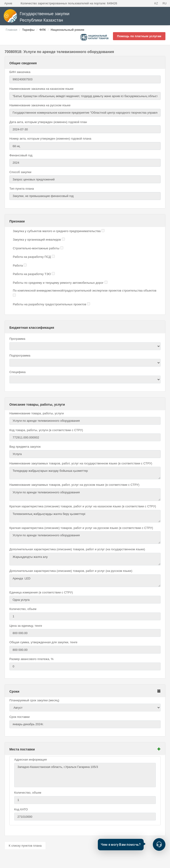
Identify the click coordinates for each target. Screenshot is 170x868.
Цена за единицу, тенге (26, 626)
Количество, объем (23, 609)
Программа (17, 339)
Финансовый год (21, 155)
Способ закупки (20, 172)
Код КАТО (21, 809)
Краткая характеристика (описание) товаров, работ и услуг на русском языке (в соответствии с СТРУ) (81, 528)
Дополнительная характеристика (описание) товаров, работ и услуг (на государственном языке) (77, 549)
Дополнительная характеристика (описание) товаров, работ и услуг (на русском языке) (71, 571)
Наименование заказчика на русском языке (40, 105)
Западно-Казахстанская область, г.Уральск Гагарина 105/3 (85, 775)
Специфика (18, 372)
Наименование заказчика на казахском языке (41, 89)
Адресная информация (30, 760)
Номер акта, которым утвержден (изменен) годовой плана (50, 139)
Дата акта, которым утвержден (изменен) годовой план (48, 122)
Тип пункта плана (22, 189)
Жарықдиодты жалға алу (85, 559)
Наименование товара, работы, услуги (37, 413)
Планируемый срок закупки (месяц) (34, 700)
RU (165, 3)
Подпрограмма (20, 355)
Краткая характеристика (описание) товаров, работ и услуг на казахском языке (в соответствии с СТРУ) (83, 506)
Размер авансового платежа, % (32, 659)
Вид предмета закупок (25, 447)
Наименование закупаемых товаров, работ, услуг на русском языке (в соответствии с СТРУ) (74, 485)
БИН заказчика (20, 72)
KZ (156, 3)
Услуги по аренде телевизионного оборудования (85, 495)
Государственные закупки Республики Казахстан (36, 17)
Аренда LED (85, 581)
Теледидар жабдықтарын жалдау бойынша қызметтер (85, 473)
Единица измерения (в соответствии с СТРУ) (41, 592)
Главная (11, 30)
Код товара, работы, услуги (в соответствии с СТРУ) (46, 430)
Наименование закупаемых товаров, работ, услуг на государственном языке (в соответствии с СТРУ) (81, 463)
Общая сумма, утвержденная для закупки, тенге (43, 642)
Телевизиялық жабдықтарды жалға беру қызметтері (85, 516)
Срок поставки (20, 717)
